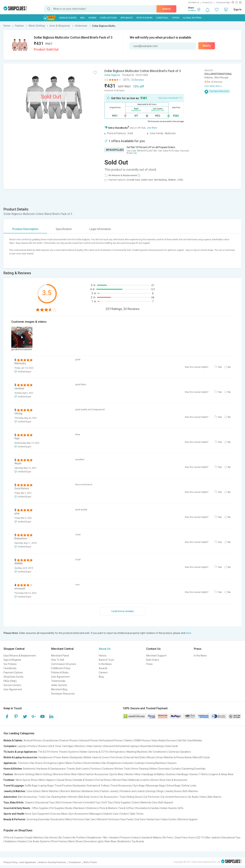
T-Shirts (203, 774)
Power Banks (61, 757)
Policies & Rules (60, 672)
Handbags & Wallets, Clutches (159, 774)
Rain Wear (111, 841)
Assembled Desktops (152, 746)
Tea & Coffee (126, 808)
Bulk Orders (153, 660)
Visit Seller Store (212, 86)
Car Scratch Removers (173, 797)
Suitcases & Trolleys (98, 786)
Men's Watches (50, 791)
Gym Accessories (78, 814)
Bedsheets (29, 769)
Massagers (96, 814)
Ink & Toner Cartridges (61, 746)
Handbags (182, 774)
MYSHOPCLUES (115, 150)
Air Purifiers (79, 838)
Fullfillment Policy (61, 668)
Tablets (128, 740)
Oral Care (140, 819)
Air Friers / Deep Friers (175, 838)
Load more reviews (123, 611)
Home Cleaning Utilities (144, 769)
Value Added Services (164, 740)
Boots (155, 780)
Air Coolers (65, 838)
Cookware (108, 769)
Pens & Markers (108, 808)
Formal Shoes (103, 780)
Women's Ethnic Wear (65, 774)
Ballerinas (134, 780)
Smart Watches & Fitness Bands (174, 757)
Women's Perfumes (108, 819)
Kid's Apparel (166, 802)
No (229, 367)
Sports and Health (14, 814)
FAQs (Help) (10, 681)
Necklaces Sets (90, 791)
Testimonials (58, 681)
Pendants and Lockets (132, 791)
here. (189, 633)
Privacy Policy (10, 862)
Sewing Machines (156, 763)
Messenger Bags (156, 786)
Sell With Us (194, 3)
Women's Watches (70, 791)
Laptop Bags (46, 786)
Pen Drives (117, 757)
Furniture (96, 769)
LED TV (200, 838)
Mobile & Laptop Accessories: (21, 757)
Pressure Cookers (130, 838)
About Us (105, 649)
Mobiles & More (68, 18)
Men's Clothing (43, 774)
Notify (207, 46)
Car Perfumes (151, 797)
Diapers (30, 802)
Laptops (22, 746)
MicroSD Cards (202, 757)
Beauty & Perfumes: (15, 819)
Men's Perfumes (75, 819)
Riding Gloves (135, 797)
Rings (160, 791)
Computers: (10, 746)
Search (166, 9)
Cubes (135, 802)
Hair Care (90, 819)
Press (149, 664)
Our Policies (10, 664)
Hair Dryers (36, 763)
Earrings (151, 791)
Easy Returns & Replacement (20, 656)
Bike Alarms (215, 797)
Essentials (162, 18)
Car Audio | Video (197, 797)
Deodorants (58, 819)
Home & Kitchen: (13, 769)
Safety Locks (189, 786)
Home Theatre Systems (65, 752)
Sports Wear (117, 774)
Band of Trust (106, 660)
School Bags (173, 786)
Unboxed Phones (89, 740)
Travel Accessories (121, 786)
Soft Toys (107, 802)
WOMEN (92, 18)
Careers (103, 672)
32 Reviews (138, 80)
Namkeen (79, 808)
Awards (103, 668)
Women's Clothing (24, 774)
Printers (33, 746)
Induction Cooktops (134, 763)
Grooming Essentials (38, 819)
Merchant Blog (59, 689)
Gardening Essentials (194, 769)
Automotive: (10, 797)
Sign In (238, 10)
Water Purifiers (74, 763)
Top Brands (138, 841)
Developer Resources (63, 694)
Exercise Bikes (59, 814)
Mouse (151, 757)
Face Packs (127, 819)
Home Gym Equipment (37, 814)
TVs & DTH (44, 752)
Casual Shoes (64, 780)
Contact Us (207, 3)
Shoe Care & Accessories (173, 780)
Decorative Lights (94, 841)
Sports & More (144, 18)
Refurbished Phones (111, 740)
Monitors (80, 746)
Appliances (127, 18)
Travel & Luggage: (14, 786)
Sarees (194, 774)
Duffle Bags (31, 786)
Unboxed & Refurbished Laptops (121, 746)
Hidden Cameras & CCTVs (94, 752)
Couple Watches (34, 838)
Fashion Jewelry (110, 791)
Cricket (124, 814)
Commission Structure (64, 664)
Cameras (174, 752)
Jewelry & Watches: (15, 791)
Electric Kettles (92, 763)
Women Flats (120, 780)
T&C (135, 153)
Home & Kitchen (108, 18)
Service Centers (12, 685)
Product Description (25, 229)
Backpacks (76, 757)
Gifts (181, 808)
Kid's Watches (190, 791)
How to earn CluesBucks (170, 98)
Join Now (152, 128)
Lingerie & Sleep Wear (221, 774)
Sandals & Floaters (84, 780)
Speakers (186, 752)
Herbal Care (153, 819)
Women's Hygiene (188, 819)
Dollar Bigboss (112, 75)
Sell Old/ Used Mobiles (190, 740)
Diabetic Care (111, 814)
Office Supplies (40, 808)
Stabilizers (10, 841)
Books (69, 808)
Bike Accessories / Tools (31, 797)
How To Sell (58, 660)
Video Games (94, 746)
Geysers (172, 763)
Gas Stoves (51, 838)
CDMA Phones (142, 740)
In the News (105, 664)
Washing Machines (137, 752)
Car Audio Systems (39, 841)
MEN (82, 18)
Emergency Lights (54, 763)
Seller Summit (59, 685)
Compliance (75, 862)
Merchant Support (156, 656)
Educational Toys (45, 802)
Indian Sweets (169, 808)
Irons (192, 838)
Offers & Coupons (13, 838)
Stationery (92, 808)
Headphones (46, 757)
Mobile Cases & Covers (97, 757)
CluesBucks (10, 668)
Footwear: (9, 780)
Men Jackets (213, 838)
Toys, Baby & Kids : (14, 802)
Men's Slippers (47, 780)
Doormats (164, 769)
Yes (220, 367)
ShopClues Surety (13, 677)
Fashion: (9, 774)
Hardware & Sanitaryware (51, 769)
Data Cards (172, 746)
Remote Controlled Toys (87, 802)
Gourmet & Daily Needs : (17, 808)
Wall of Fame (90, 862)
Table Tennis (136, 814)
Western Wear (133, 774)
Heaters (22, 841)
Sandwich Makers (152, 838)
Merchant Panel (60, 656)
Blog (101, 677)
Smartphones (51, 740)
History (103, 656)
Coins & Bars (33, 791)
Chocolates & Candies (147, 808)
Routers (43, 746)
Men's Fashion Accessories (93, 774)
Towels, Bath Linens (78, 769)
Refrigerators (118, 752)
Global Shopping (192, 18)
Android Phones (33, 740)
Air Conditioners (158, 752)
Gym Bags (139, 786)
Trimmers (23, 763)
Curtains (176, 769)
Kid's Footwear (64, 802)
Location (192, 10)
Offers (176, 18)
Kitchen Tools (122, 769)
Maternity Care (149, 802)
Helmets (72, 797)
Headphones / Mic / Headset (103, 838)
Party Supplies (122, 802)
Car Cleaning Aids (56, 797)
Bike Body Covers (88, 797)
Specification (64, 229)
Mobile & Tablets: (13, 740)
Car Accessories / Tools (113, 797)
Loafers (145, 780)
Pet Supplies (57, 808)
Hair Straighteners (112, 763)
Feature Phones (69, 740)
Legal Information (100, 229)
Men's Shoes (76, 841)
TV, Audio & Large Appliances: (21, 752)
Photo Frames (59, 841)
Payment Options (13, 672)
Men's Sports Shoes (27, 780)
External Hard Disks (135, 757)
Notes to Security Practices (52, 862)
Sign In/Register (12, 660)
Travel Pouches (63, 786)
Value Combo (169, 819)
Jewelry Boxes (173, 791)
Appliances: (10, 763)
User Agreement (13, 689)
